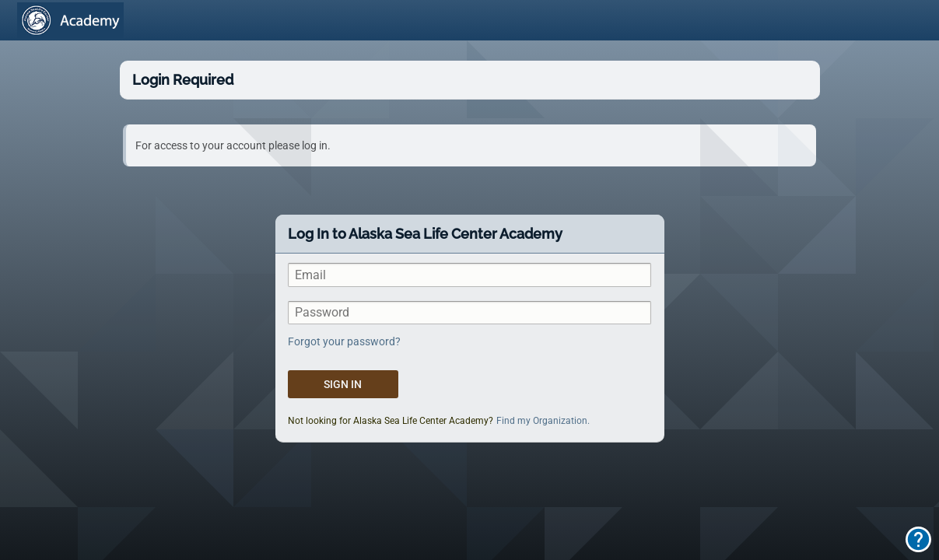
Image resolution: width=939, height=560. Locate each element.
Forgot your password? (344, 341)
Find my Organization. (543, 421)
